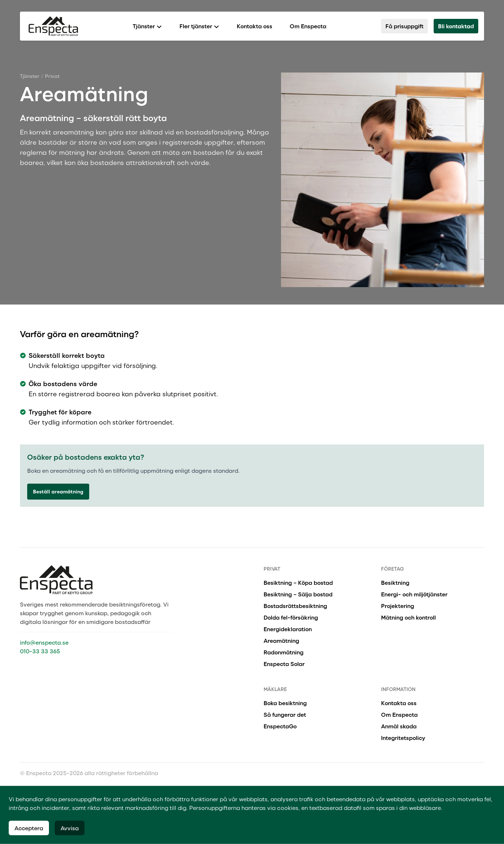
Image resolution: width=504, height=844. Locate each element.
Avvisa (70, 828)
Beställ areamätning (58, 491)
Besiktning (395, 582)
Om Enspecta (308, 26)
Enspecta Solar (284, 664)
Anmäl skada (399, 726)
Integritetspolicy (403, 738)
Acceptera (29, 828)
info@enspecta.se (44, 642)
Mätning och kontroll (408, 617)
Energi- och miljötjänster (414, 594)
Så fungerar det (285, 714)
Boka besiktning (285, 703)
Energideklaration (288, 629)
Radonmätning (284, 652)
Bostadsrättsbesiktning (295, 606)
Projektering (398, 606)
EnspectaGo (280, 726)
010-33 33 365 (40, 651)
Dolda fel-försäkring (291, 617)
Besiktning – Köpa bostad (298, 582)
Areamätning (281, 640)
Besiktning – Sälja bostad (298, 594)
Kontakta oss (255, 26)
